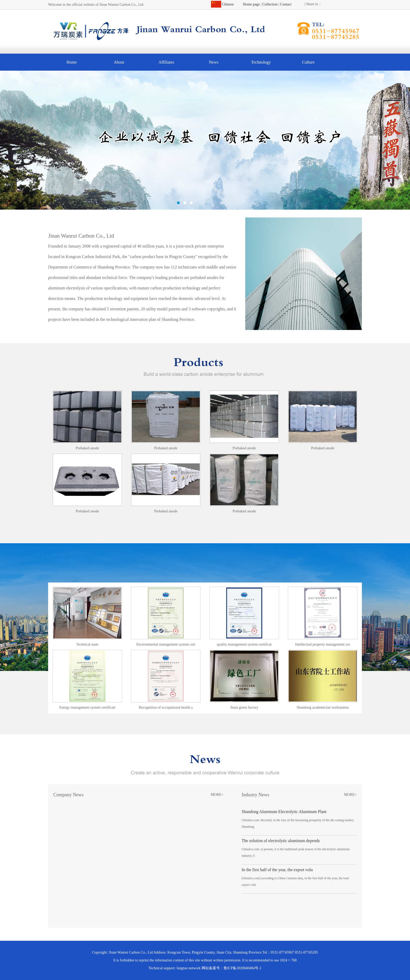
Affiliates (166, 62)
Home (72, 62)
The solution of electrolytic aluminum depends (281, 841)
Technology (261, 62)
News (214, 62)
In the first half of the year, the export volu (277, 870)
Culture (308, 62)
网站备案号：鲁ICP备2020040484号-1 (232, 968)
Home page (251, 4)
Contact (286, 4)
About (119, 62)
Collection (270, 4)
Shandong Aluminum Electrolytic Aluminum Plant (284, 812)
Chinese (228, 4)
